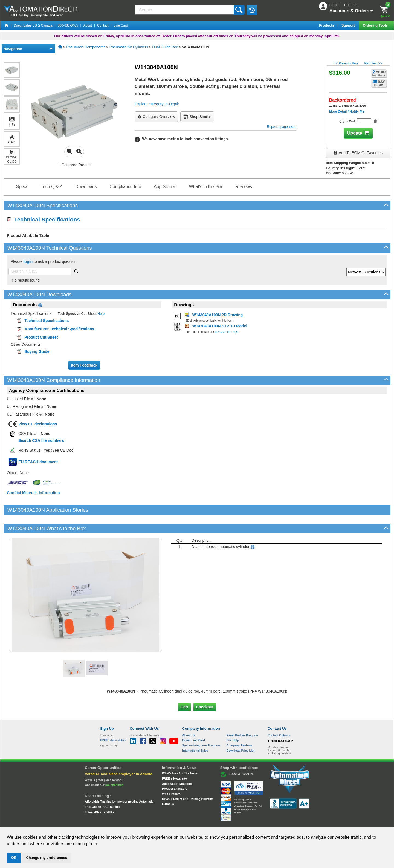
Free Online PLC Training (102, 788)
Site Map (112, 822)
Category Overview (156, 117)
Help (101, 314)
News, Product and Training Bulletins (188, 780)
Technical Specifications (44, 219)
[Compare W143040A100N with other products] (59, 164)
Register (351, 5)
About (88, 25)
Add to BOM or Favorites (358, 153)
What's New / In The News (180, 755)
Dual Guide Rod (165, 47)
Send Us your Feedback (138, 822)
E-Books (168, 785)
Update (355, 133)
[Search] (185, 10)
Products (327, 25)
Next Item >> (373, 63)
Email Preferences (193, 822)
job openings (114, 766)
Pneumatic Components (86, 47)
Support (349, 25)
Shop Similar (197, 117)
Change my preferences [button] (47, 858)
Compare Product (74, 165)
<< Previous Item (346, 63)
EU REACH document (38, 462)
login (28, 261)
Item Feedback (84, 365)
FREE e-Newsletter (175, 760)
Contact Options (279, 716)
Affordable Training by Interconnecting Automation (120, 783)
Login (334, 5)
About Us (189, 716)
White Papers (171, 775)
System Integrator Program (201, 727)
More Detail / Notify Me (347, 111)
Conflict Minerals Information (33, 493)
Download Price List (241, 732)
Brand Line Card (194, 722)
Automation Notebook (177, 765)
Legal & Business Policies (228, 822)
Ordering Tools (376, 25)
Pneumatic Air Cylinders (129, 47)
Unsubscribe (168, 822)
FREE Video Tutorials (99, 793)
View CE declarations (38, 424)
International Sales (195, 732)
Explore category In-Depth (157, 104)
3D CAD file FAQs (227, 332)
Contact (103, 25)
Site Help (233, 722)
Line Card (121, 25)
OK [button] (14, 858)
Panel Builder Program (242, 716)
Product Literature (175, 770)
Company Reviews (239, 727)
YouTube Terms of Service (268, 822)
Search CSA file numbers (41, 440)
